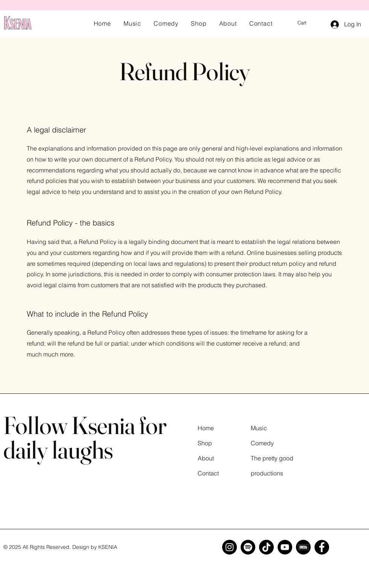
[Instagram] (229, 547)
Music (259, 428)
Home (206, 428)
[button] (307, 23)
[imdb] (303, 547)
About (206, 458)
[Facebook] (322, 547)
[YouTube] (285, 547)
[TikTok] (266, 547)
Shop (205, 443)
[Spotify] (248, 547)
